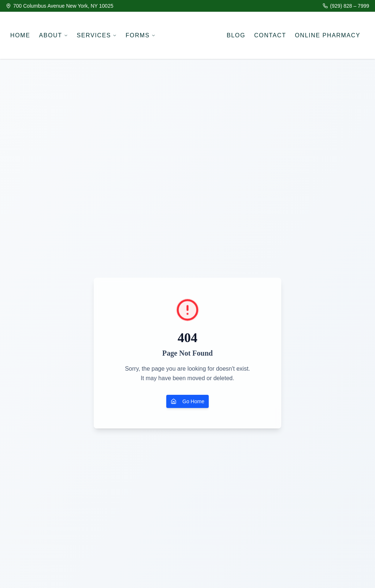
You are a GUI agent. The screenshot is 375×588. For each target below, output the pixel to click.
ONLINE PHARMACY (328, 35)
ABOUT (53, 35)
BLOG (236, 35)
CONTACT (270, 35)
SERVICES (97, 35)
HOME (20, 35)
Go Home (187, 401)
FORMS (141, 35)
